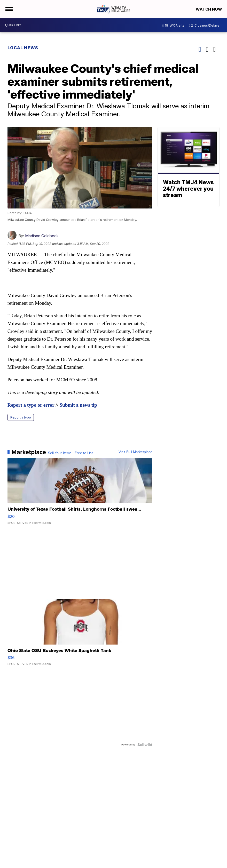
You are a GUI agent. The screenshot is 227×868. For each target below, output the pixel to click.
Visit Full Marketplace (135, 452)
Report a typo (21, 417)
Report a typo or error (31, 405)
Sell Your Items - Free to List (70, 453)
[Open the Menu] (9, 9)
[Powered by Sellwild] (145, 745)
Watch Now (209, 9)
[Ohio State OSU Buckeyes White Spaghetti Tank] (80, 635)
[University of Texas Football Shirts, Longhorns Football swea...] (80, 494)
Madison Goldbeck (42, 236)
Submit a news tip (78, 405)
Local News (23, 48)
